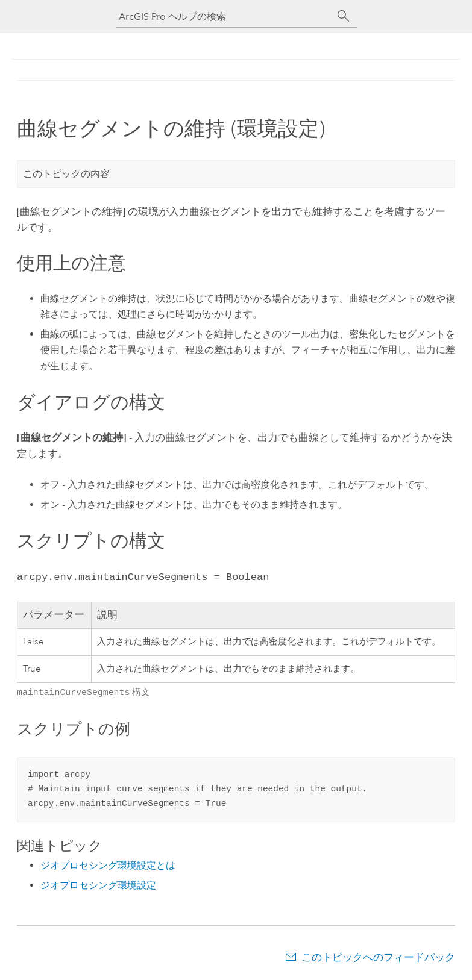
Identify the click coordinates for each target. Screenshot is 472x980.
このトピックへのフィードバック (378, 956)
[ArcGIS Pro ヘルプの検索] (224, 17)
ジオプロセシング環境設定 (98, 884)
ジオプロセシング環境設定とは (108, 864)
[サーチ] (344, 16)
